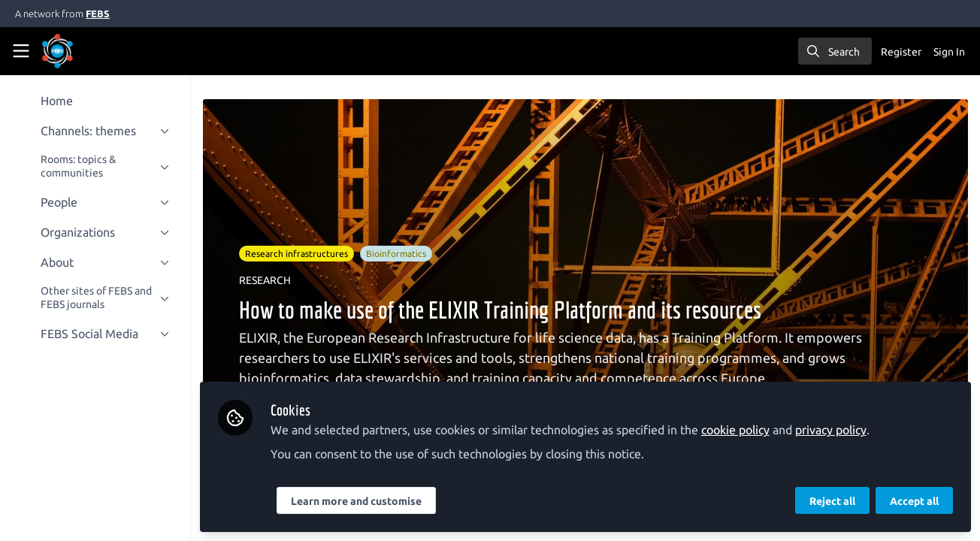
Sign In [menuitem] (949, 52)
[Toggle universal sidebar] (21, 51)
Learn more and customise (358, 501)
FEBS (98, 14)
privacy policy (832, 430)
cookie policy (737, 430)
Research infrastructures (298, 254)
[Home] (78, 51)
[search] (835, 51)
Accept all (914, 501)
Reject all (832, 501)
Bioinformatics (398, 254)
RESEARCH (266, 280)
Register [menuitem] (901, 52)
